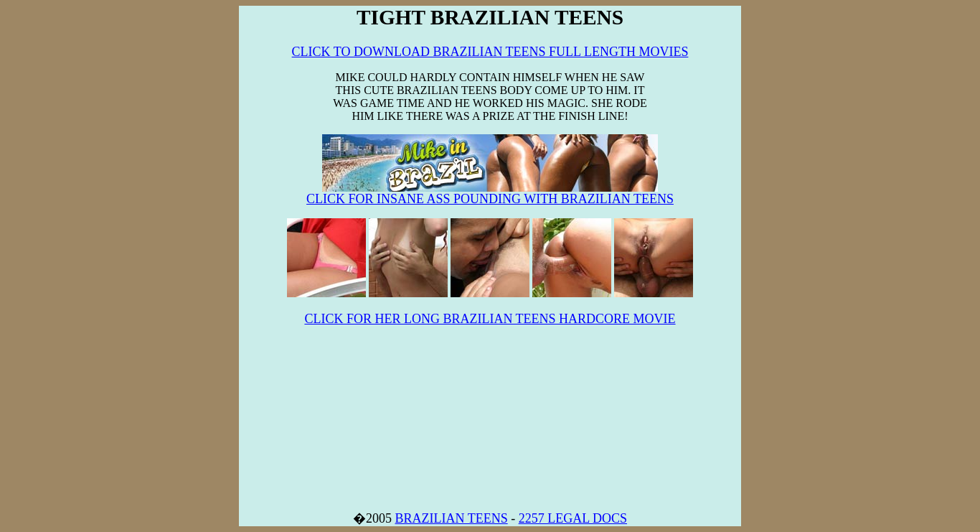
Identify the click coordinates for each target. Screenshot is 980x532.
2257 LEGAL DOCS (573, 518)
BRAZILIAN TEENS (451, 518)
